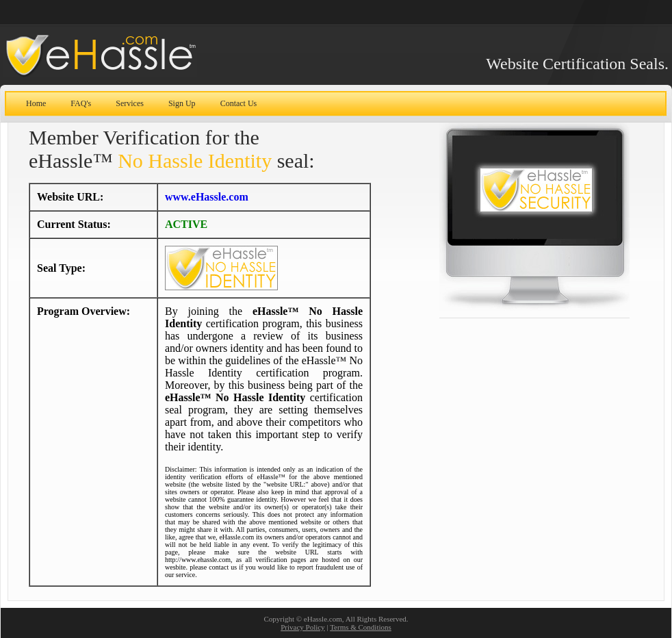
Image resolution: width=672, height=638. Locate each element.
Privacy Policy (302, 627)
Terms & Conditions (361, 627)
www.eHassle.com (207, 197)
